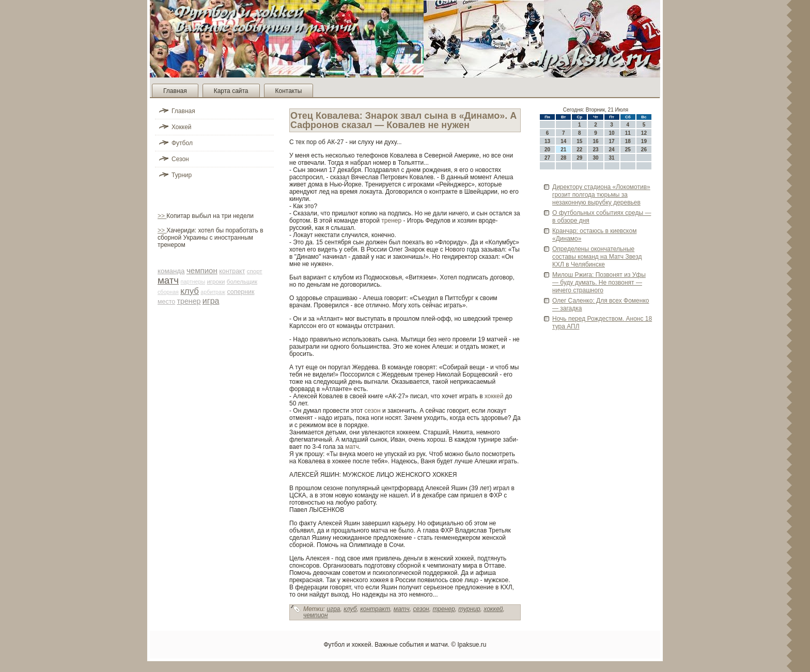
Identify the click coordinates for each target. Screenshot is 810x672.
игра (211, 301)
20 (547, 150)
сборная (168, 292)
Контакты (289, 91)
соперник (240, 292)
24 (612, 150)
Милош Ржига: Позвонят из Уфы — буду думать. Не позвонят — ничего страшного (599, 283)
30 (595, 158)
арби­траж (213, 292)
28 (563, 158)
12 (644, 133)
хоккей (494, 396)
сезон (373, 411)
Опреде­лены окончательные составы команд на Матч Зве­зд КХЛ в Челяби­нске (597, 257)
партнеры (193, 282)
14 (563, 141)
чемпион (202, 270)
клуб (190, 291)
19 (644, 141)
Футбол (182, 143)
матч (168, 280)
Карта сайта (231, 91)
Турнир (182, 175)
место (166, 302)
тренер (189, 301)
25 (628, 150)
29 (579, 158)
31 (612, 158)
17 (612, 141)
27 (547, 158)
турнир (469, 609)
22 (579, 150)
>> (162, 216)
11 (628, 133)
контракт (232, 271)
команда (171, 271)
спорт (255, 271)
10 (612, 133)
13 (547, 141)
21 (563, 150)
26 (644, 150)
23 (595, 150)
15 (579, 141)
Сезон (180, 159)
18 (628, 141)
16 (595, 141)
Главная (175, 91)
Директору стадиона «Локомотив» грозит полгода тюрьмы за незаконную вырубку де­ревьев (601, 195)
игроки (216, 282)
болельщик (242, 282)
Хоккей (182, 127)
